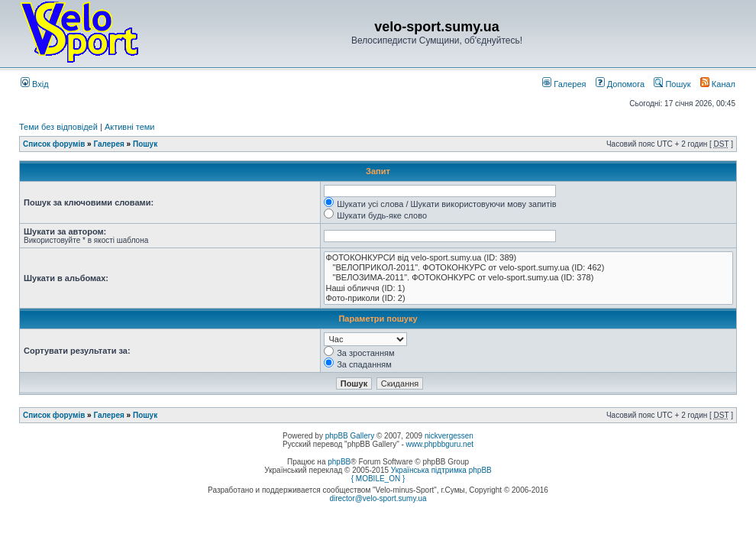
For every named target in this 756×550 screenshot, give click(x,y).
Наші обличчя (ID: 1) (528, 288)
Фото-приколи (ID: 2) (528, 298)
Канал (718, 84)
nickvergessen (449, 436)
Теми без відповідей (58, 127)
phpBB (339, 462)
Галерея (564, 84)
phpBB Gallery (350, 436)
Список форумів (54, 144)
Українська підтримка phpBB (441, 470)
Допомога (620, 84)
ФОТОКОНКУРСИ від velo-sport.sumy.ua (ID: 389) (528, 258)
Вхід (35, 84)
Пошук (672, 84)
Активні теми (130, 127)
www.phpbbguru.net (440, 444)
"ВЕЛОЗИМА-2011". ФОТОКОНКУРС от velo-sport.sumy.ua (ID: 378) (528, 278)
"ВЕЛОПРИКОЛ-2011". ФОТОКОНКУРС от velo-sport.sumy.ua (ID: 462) (528, 268)
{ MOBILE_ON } (378, 479)
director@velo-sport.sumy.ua (378, 498)
